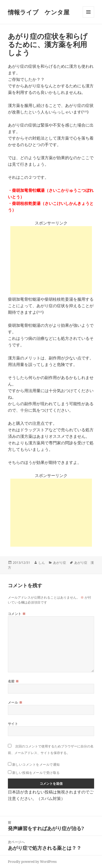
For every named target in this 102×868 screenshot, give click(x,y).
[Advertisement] (51, 260)
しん (42, 563)
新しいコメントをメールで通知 (36, 764)
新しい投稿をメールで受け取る (36, 773)
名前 (13, 681)
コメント (17, 614)
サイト (13, 724)
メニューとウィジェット (88, 18)
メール (15, 702)
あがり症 (60, 563)
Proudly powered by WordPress (32, 862)
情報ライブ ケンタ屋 (39, 12)
